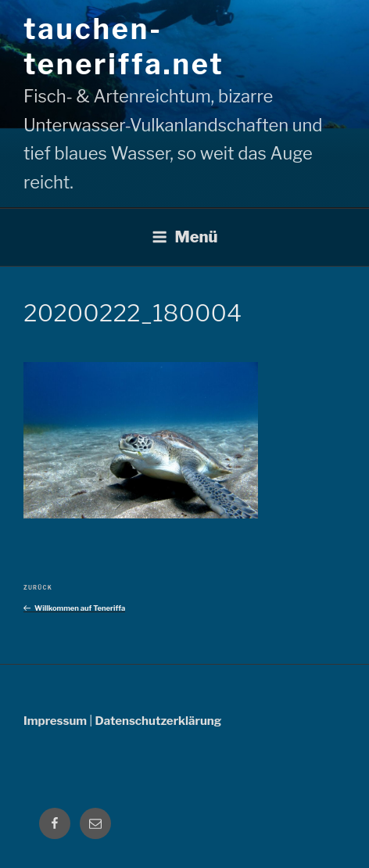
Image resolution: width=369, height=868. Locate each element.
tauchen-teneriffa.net (124, 47)
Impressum (55, 721)
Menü (185, 237)
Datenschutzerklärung (158, 721)
